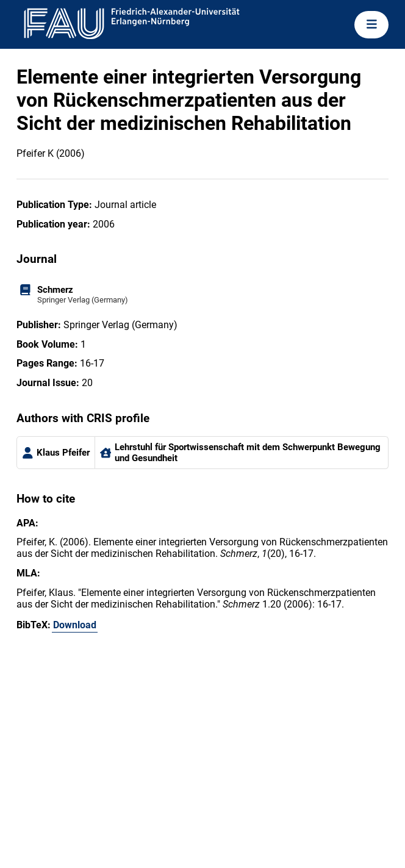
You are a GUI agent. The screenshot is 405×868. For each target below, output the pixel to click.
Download (75, 625)
